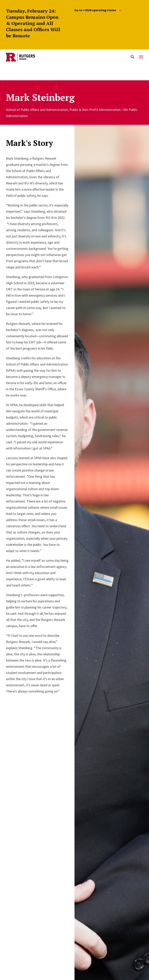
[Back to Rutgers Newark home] (67, 57)
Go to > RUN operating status (98, 10)
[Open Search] (133, 57)
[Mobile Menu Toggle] (141, 57)
